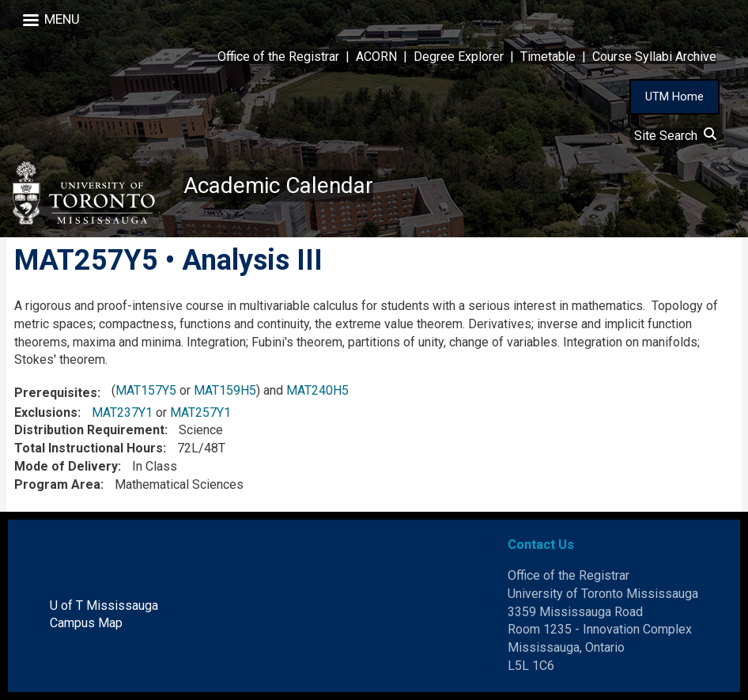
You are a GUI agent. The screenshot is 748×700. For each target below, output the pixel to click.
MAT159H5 (225, 390)
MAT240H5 (317, 390)
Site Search (675, 136)
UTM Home (674, 96)
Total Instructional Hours (89, 448)
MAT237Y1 (122, 412)
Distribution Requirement (89, 430)
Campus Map (86, 623)
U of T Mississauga (104, 605)
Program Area (57, 484)
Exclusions (46, 412)
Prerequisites (56, 393)
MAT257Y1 (200, 412)
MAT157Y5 (146, 390)
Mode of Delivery (66, 466)
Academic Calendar (278, 185)
